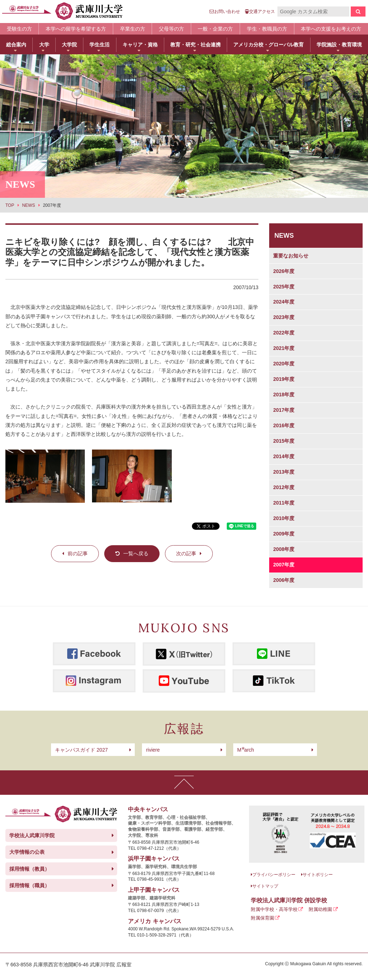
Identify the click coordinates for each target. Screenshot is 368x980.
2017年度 (284, 410)
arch (246, 750)
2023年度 (284, 317)
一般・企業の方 (215, 29)
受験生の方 (19, 29)
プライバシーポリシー (274, 875)
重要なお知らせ (291, 256)
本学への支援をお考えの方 (331, 29)
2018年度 (284, 395)
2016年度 (284, 425)
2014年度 (284, 456)
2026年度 (284, 271)
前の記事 (78, 553)
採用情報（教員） (29, 869)
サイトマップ (265, 886)
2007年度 (284, 565)
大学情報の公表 (27, 852)
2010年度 (284, 518)
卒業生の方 (133, 29)
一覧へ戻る (136, 553)
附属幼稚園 (320, 909)
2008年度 (284, 549)
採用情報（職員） (29, 885)
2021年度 (284, 348)
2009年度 (284, 534)
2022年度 (284, 333)
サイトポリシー (318, 875)
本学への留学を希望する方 (76, 29)
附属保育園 (263, 918)
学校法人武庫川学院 (32, 835)
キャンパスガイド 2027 (81, 750)
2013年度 (284, 472)
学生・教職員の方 (267, 29)
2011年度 (284, 503)
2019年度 (284, 379)
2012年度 (284, 487)
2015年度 (284, 441)
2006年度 (284, 580)
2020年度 (284, 364)
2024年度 (284, 302)
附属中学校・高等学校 (274, 909)
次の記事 (186, 553)
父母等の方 (171, 29)
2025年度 (284, 287)
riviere (153, 750)
